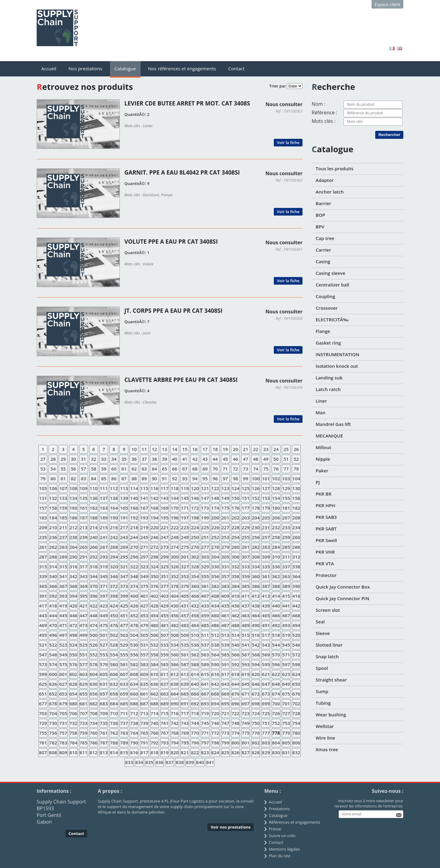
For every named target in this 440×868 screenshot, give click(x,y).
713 (144, 713)
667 (205, 694)
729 (43, 723)
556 (134, 655)
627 (63, 684)
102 (276, 478)
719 (205, 713)
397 (104, 596)
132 (53, 498)
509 (185, 635)
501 (104, 635)
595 (266, 664)
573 (43, 664)
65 (165, 469)
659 (124, 694)
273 (165, 547)
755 (43, 733)
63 (144, 469)
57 (84, 469)
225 (205, 527)
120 (195, 488)
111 (104, 488)
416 (296, 596)
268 (114, 547)
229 (246, 527)
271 (144, 547)
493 (286, 625)
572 (296, 655)
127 (266, 488)
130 (296, 488)
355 (205, 576)
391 (43, 596)
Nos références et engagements (182, 68)
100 (256, 478)
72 (235, 469)
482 (175, 625)
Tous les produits (335, 168)
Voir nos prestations (231, 827)
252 (215, 537)
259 (286, 537)
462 (236, 615)
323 (144, 567)
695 (225, 704)
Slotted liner (329, 645)
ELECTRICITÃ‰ (332, 319)
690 (175, 704)
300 (175, 557)
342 (73, 576)
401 (144, 596)
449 (104, 615)
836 (159, 762)
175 (225, 508)
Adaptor (325, 180)
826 (236, 752)
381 (205, 586)
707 (83, 713)
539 (225, 645)
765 (144, 733)
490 (256, 625)
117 (165, 488)
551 (83, 655)
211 (63, 527)
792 (154, 743)
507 (165, 635)
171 (185, 508)
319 (104, 567)
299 (165, 557)
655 (83, 694)
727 (286, 713)
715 (165, 713)
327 (185, 567)
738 (134, 723)
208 (296, 518)
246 (154, 537)
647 (266, 684)
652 (53, 694)
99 (246, 478)
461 (225, 615)
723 (246, 713)
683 (104, 704)
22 (256, 449)
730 (53, 723)
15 (185, 449)
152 (256, 498)
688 (154, 704)
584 (154, 664)
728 (296, 713)
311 (286, 557)
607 (124, 674)
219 (144, 527)
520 (296, 635)
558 (154, 655)
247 (165, 537)
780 (296, 733)
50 (276, 459)
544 (276, 645)
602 (73, 674)
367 (63, 586)
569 (266, 655)
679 (63, 704)
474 (94, 625)
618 (236, 674)
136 (94, 498)
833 (129, 762)
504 (134, 635)
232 (276, 527)
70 (215, 469)
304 (215, 557)
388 (276, 586)
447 (83, 615)
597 (286, 664)
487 (225, 625)
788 (114, 743)
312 (296, 557)
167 (144, 508)
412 (256, 596)
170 (175, 508)
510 (195, 635)
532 (154, 645)
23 (266, 449)
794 (175, 743)
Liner (321, 401)
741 (165, 723)
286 (296, 547)
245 (144, 537)
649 (286, 684)
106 (53, 488)
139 (124, 498)
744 (195, 723)
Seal (320, 622)
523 (63, 645)
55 (63, 469)
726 (276, 713)
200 (215, 518)
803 (266, 743)
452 (134, 615)
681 (83, 704)
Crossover (327, 308)
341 (63, 576)
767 (165, 733)
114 (134, 488)
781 (43, 743)
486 (215, 625)
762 (114, 733)
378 (175, 586)
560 (175, 655)
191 (124, 518)
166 (134, 508)
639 (185, 684)
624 (296, 674)
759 (83, 733)
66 (175, 469)
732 (73, 723)
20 (235, 449)
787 (104, 743)
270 (134, 547)
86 (114, 478)
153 (266, 498)
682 (94, 704)
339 (43, 576)
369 (83, 586)
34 (114, 459)
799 (225, 743)
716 (175, 713)
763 (124, 733)
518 (276, 635)
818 (154, 752)
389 (286, 586)
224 (195, 527)
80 (53, 478)
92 (175, 478)
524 (73, 645)
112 (114, 488)
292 (94, 557)
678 (53, 704)
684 (114, 704)
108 (73, 488)
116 (154, 488)
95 (205, 478)
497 (63, 635)
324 (154, 567)
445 (63, 615)
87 (124, 478)
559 (165, 655)
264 (73, 547)
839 (190, 762)
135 (83, 498)
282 (256, 547)
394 (73, 596)
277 (205, 547)
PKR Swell (326, 540)
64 (154, 469)
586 (175, 664)
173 (205, 508)
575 (63, 664)
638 (175, 684)
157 (43, 508)
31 (84, 459)
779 (286, 733)
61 (124, 469)
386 (256, 586)
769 (185, 733)
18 (215, 449)
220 (154, 527)
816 (134, 752)
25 (286, 449)
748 (236, 723)
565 (225, 655)
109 (83, 488)
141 (144, 498)
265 (83, 547)
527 (104, 645)
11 (144, 449)
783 (63, 743)
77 (286, 469)
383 (225, 586)
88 (134, 478)
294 (114, 557)
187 (83, 518)
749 (246, 723)
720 (215, 713)
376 (154, 586)
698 (256, 704)
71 (225, 469)
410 (236, 596)
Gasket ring (328, 343)
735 (104, 723)
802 (256, 743)
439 (266, 606)
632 (114, 684)
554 (114, 655)
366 (53, 586)
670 (236, 694)
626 (53, 684)
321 (124, 567)
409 (225, 596)
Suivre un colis (282, 836)
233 (286, 527)
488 (236, 625)
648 (276, 684)
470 (53, 625)
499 (83, 635)
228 (236, 527)
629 (83, 684)
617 (225, 674)
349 (144, 576)
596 (276, 664)
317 (83, 567)
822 (195, 752)
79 (43, 478)
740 (154, 723)
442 (296, 606)
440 (276, 606)
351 (165, 576)
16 (195, 449)
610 (154, 674)
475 (104, 625)
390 (296, 586)
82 (73, 478)
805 (286, 743)
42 (195, 459)
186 (73, 518)
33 (104, 459)
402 (154, 596)
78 (296, 469)
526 (94, 645)
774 (236, 733)
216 (114, 527)
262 (53, 547)
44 (215, 459)
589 (205, 664)
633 (124, 684)
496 (53, 635)
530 (134, 645)
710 (114, 713)
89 (144, 478)
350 (154, 576)
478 (134, 625)
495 (43, 635)
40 (175, 459)
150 (236, 498)
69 (205, 469)
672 (256, 694)
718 (195, 713)
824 (215, 752)
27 (43, 459)
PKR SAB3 (326, 517)
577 (83, 664)
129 (286, 488)
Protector (326, 575)
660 (134, 694)
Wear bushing (331, 715)
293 (104, 557)
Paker (322, 471)
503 (124, 635)
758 (73, 733)
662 (154, 694)
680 (73, 704)
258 (276, 537)
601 (63, 674)
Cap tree (325, 238)
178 (256, 508)
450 (114, 615)
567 (246, 655)
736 (114, 723)
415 (286, 596)
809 (63, 752)
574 (53, 664)
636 (154, 684)
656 (94, 694)
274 (175, 547)
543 (266, 645)
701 (286, 704)
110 (94, 488)
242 (114, 537)
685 (124, 704)
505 (144, 635)
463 (246, 615)
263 (63, 547)
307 (246, 557)
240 (94, 537)
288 (53, 557)
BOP (320, 215)
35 (124, 459)
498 (73, 635)
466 (276, 615)
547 (43, 655)
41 (185, 459)
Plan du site (280, 856)
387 (266, 586)
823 (205, 752)
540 (236, 645)
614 (195, 674)
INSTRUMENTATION (337, 354)
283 (266, 547)
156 (296, 498)
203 (246, 518)
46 (235, 459)
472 (73, 625)
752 (276, 723)
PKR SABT (326, 529)
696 (236, 704)
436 (236, 606)
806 (296, 743)
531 (144, 645)
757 (63, 733)
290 (73, 557)
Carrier (323, 250)
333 (246, 567)
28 (53, 459)
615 (205, 674)
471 (63, 625)
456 (175, 615)
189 (104, 518)
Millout (323, 447)
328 (195, 567)
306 (236, 557)
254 (236, 537)
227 (225, 527)
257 (266, 537)
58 (94, 469)
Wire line (325, 738)
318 (94, 567)
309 (266, 557)
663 (165, 694)
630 (94, 684)
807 (43, 752)
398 (114, 596)
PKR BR (324, 494)
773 (225, 733)
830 (276, 752)
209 (43, 527)
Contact (237, 68)
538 (215, 645)
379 (185, 586)
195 (165, 518)
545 (286, 645)
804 (276, 743)
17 (205, 449)
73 (246, 469)
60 (114, 469)
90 (154, 478)
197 (185, 518)
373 (124, 586)
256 (256, 537)
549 (63, 655)
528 (114, 645)
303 (205, 557)
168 (154, 508)
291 (83, 557)
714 (154, 713)
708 (94, 713)
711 (124, 713)
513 (225, 635)
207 (286, 518)
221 (165, 527)
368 (73, 586)
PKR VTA (325, 563)
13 (165, 449)
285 (286, 547)
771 (205, 733)
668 (215, 694)
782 (53, 743)
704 (53, 713)
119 (185, 488)
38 (154, 459)
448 (94, 615)
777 (266, 733)
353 (185, 576)
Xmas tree (327, 749)
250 (195, 537)
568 (256, 655)
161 (83, 508)
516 (256, 635)
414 (276, 596)
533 (165, 645)
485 (205, 625)
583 (144, 664)
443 (43, 615)
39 (165, 459)
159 (63, 508)
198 (195, 518)
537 (205, 645)
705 (63, 713)
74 (256, 469)
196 (175, 518)
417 (43, 606)
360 (256, 576)
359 (246, 576)
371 (104, 586)
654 (73, 694)
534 (175, 645)
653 (63, 694)
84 (94, 478)
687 (144, 704)
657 (104, 694)
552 (94, 655)
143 (165, 498)
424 (114, 606)
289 (63, 557)
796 (195, 743)
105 (43, 488)
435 (225, 606)
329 (205, 567)
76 (276, 469)
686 (134, 704)
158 (53, 508)
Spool (322, 668)
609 (144, 674)
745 (205, 723)
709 (104, 713)
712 (134, 713)
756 (53, 733)
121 (205, 488)
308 (256, 557)
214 (94, 527)
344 (94, 576)
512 (215, 635)
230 (256, 527)
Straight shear (331, 680)
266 (94, 547)
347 (124, 576)
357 (225, 576)
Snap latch (327, 656)
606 (114, 674)
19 (225, 449)
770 (195, 733)
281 (246, 547)
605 (104, 674)
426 (134, 606)
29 (63, 459)
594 (256, 664)
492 (276, 625)
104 (296, 478)
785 (83, 743)
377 (165, 586)
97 (225, 478)
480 (154, 625)
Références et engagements (295, 822)
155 (286, 498)
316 (73, 567)
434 (215, 606)
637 (165, 684)
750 (256, 723)
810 (73, 752)
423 (104, 606)
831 (286, 752)
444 (53, 615)
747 (225, 723)
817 (144, 752)
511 (205, 635)
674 (276, 694)
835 (149, 762)
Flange (323, 331)
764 (134, 733)
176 (236, 508)
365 (43, 586)
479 (144, 625)
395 (83, 596)
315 (63, 567)
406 (195, 596)
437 (246, 606)
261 (43, 547)
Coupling (325, 296)
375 (144, 586)
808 (53, 752)
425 (124, 606)
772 (215, 733)
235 (43, 537)
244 (134, 537)
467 (286, 615)
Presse (275, 829)
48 (256, 459)
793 (165, 743)
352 (175, 576)
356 (215, 576)
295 (124, 557)
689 (165, 704)
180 (276, 508)
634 (134, 684)
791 (144, 743)
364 (296, 576)
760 (94, 733)
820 (175, 752)
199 (205, 518)
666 (195, 694)
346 (114, 576)
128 (276, 488)
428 (154, 606)
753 (286, 723)
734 (94, 723)
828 (256, 752)
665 (185, 694)
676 (296, 694)
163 (104, 508)
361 (266, 576)
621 (266, 674)
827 (246, 752)
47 (246, 459)
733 (83, 723)
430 (175, 606)
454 (154, 615)
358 (236, 576)
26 (296, 449)
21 (246, 449)
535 (185, 645)
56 (73, 469)
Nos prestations (85, 68)
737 (124, 723)
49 (266, 459)
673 (266, 694)
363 (286, 576)
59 (104, 469)
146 (195, 498)
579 (104, 664)
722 (236, 713)
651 (43, 694)
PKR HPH (325, 505)
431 (185, 606)
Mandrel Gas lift (333, 424)
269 (124, 547)
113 (124, 488)
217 (124, 527)
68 (195, 469)
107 (63, 488)
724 (256, 713)
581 (124, 664)
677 (43, 704)
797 (205, 743)
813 (104, 752)
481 (165, 625)
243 (124, 537)
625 (43, 684)
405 (185, 596)
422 (94, 606)
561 (185, 655)
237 (63, 537)
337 (286, 567)
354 (195, 576)
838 (180, 762)
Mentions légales (284, 849)
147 (205, 498)
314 (53, 567)
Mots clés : (324, 121)
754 (296, 723)
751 (266, 723)
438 (256, 606)
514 (236, 635)
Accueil (49, 68)
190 (114, 518)
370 (94, 586)
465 (266, 615)
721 (225, 713)
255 (246, 537)
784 (73, 743)
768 (175, 733)
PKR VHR (325, 552)
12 (154, 449)
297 (144, 557)
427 (144, 606)
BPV (320, 227)
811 (83, 752)
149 (225, 498)
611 (165, 674)
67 (185, 469)
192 (134, 518)
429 (165, 606)
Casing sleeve (330, 273)
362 (276, 576)
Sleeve (323, 633)
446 (73, 615)
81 (63, 478)
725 (266, 713)
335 (266, 567)
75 (266, 469)
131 (43, 498)
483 (185, 625)
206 (276, 518)
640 (195, 684)
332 (236, 567)
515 (246, 635)
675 (286, 694)
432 (195, 606)
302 (195, 557)
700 (276, 704)
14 (175, 449)
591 (225, 664)
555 (124, 655)
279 (225, 547)
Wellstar (325, 726)
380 (195, 586)
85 (104, 478)
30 (73, 459)
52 (296, 459)
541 (246, 645)
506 (154, 635)
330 (215, 567)
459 (205, 615)
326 (175, 567)
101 (266, 478)
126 (256, 488)
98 (235, 478)
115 (144, 488)
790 (134, 743)
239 (83, 537)
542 (256, 645)
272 (154, 547)
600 (53, 674)
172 (195, 508)
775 (246, 733)
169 (165, 508)
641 (205, 684)
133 (63, 498)
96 (215, 478)
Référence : (324, 113)
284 (276, 547)
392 (53, 596)
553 (104, 655)
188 (94, 518)
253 (225, 537)
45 (225, 459)
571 (286, 655)
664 (175, 694)
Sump (322, 691)
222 (175, 527)
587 (185, 664)
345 (104, 576)
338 (296, 567)
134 (73, 498)
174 (215, 508)
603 (83, 674)
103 (286, 478)
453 (144, 615)
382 (215, 586)
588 (195, 664)
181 (286, 508)
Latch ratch (328, 389)
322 (134, 567)
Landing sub (329, 378)
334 (256, 567)
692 (195, 704)
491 (266, 625)
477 (124, 625)
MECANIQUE (329, 436)
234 (296, 527)
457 (185, 615)
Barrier (323, 203)
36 (134, 459)
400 (134, 596)
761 (104, 733)
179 (266, 508)
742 (175, 723)
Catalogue (125, 68)
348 (134, 576)
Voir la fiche (288, 142)
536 (195, 645)
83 (84, 478)
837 (170, 762)
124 (236, 488)
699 (266, 704)
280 (236, 547)
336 (276, 567)
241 (104, 537)
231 (266, 527)
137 (104, 498)
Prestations (279, 809)
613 (185, 674)
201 (225, 518)
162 (94, 508)
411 (246, 596)
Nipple (323, 459)
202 (236, 518)
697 (246, 704)
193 (144, 518)
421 (83, 606)
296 (134, 557)
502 (114, 635)
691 (185, 704)
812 (94, 752)
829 (266, 752)
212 (73, 527)
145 (185, 498)
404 (175, 596)
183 (43, 518)
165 (124, 508)
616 (215, 674)
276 (195, 547)
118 (175, 488)
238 (73, 537)
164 (114, 508)
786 (94, 743)
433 (205, 606)
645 (246, 684)
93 (185, 478)
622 (276, 674)
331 (225, 567)
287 (43, 557)
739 (144, 723)
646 (256, 684)
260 (296, 537)
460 (215, 615)
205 (266, 518)
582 (134, 664)
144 (175, 498)
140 (134, 498)
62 (134, 469)
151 (246, 498)
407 (205, 596)
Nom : (319, 104)
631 (104, 684)
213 (83, 527)
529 (124, 645)
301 (185, 557)
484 (195, 625)
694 (215, 704)
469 (43, 625)
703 (43, 713)
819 (165, 752)
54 (53, 469)
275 (185, 547)
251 (205, 537)
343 (83, 576)
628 (73, 684)
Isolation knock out (337, 366)
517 (266, 635)
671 (246, 694)
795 (185, 743)
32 (94, 459)
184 (53, 518)
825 (225, 752)
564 (215, 655)
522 (53, 645)
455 (165, 615)
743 (185, 723)
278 (215, 547)
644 (236, 684)
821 (185, 752)
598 (296, 664)
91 (165, 478)
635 (144, 684)
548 (53, 655)
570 (276, 655)
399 (124, 596)
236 (53, 537)
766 (154, 733)
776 (256, 733)
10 (134, 449)
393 (63, 596)
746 (215, 723)
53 (43, 469)
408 (215, 596)
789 (124, 743)
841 (210, 762)
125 (246, 488)
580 (114, 664)
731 (63, 723)
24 (276, 449)
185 (63, 518)
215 (104, 527)
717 (185, 713)
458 (195, 615)
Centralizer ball (332, 285)
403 (165, 596)
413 (266, 596)
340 (53, 576)
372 (114, 586)
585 (165, 664)
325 (165, 567)
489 (246, 625)
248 (175, 537)
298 (154, 557)
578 (94, 664)
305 (225, 557)
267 (104, 547)
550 (73, 655)
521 (43, 645)
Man (321, 412)
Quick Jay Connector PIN (342, 598)
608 (134, 674)
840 (200, 762)
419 (63, 606)
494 (296, 625)
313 (43, 567)
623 (286, 674)
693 (205, 704)
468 (296, 615)
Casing (323, 261)
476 (114, 625)
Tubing (323, 703)
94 (195, 478)
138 (114, 498)
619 (246, 674)
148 (215, 498)
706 (73, 713)
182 (296, 508)
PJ (318, 482)
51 (286, 459)
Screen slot (328, 610)
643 (225, 684)
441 (286, 606)
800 (236, 743)
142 (154, 498)
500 (94, 635)
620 (256, 674)
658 (114, 694)
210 (53, 527)
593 (246, 664)
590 (215, 664)
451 (124, 615)
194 (154, 518)
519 (286, 635)
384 (236, 586)
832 (296, 752)
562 (195, 655)
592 (236, 664)
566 (236, 655)
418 (53, 606)
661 (144, 694)
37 (144, 459)
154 (276, 498)
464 (256, 615)
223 (185, 527)
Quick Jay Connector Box (343, 587)
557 (144, 655)
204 (256, 518)
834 (139, 762)
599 (43, 674)
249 (185, 537)
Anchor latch (330, 192)
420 (73, 606)
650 (296, 684)
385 (246, 586)
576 (73, 664)
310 (276, 557)
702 (296, 704)
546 (296, 645)
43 (205, 459)
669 (225, 694)
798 (215, 743)
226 (215, 527)
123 (225, 488)
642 (215, 684)
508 (175, 635)
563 (205, 655)
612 (175, 674)
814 (114, 752)
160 (73, 508)
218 (134, 527)
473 (83, 625)
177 (246, 508)
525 (83, 645)
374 (134, 586)
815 (124, 752)
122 (215, 488)
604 (94, 674)
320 (114, 567)
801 (246, 743)
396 (94, 596)
